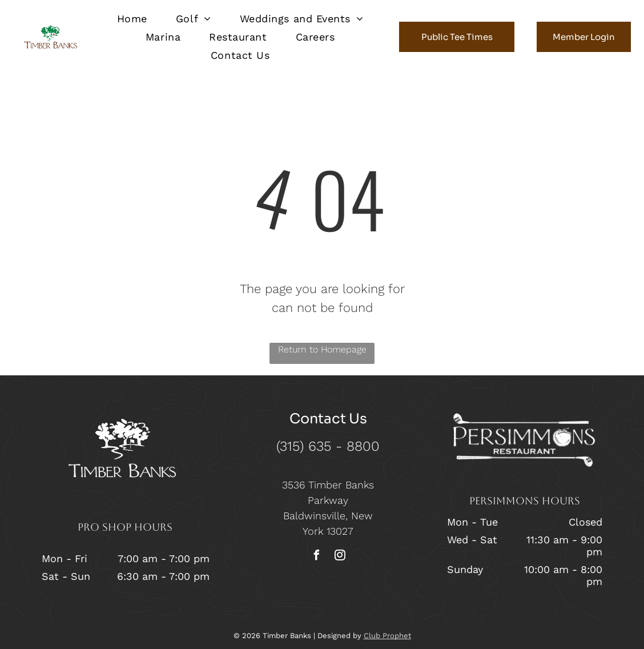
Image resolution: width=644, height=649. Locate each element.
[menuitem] (132, 18)
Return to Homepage (322, 349)
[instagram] (340, 557)
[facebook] (316, 557)
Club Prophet (387, 636)
